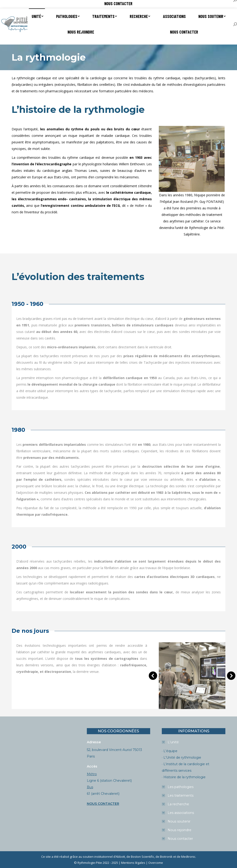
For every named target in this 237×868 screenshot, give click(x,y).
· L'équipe (170, 751)
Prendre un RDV (17, 4)
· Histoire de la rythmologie (184, 777)
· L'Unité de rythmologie (181, 757)
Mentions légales (133, 863)
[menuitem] (37, 16)
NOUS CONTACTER (103, 804)
